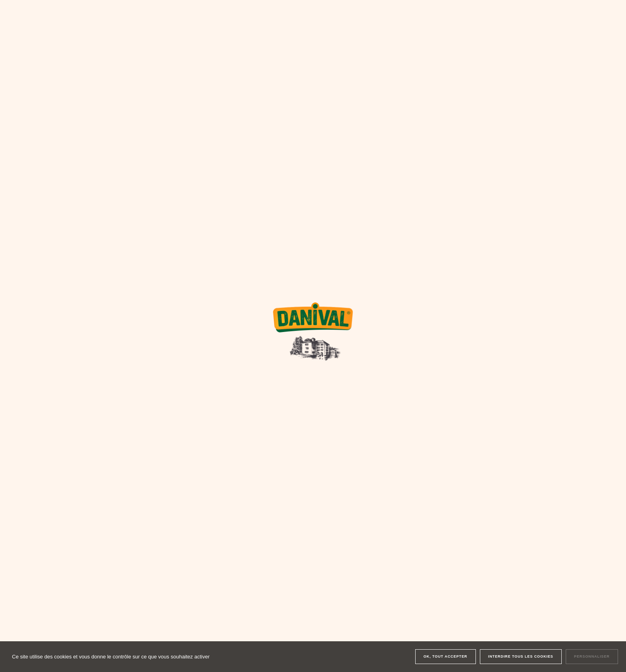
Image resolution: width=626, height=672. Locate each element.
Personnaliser (592, 656)
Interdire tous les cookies (521, 656)
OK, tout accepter (446, 656)
